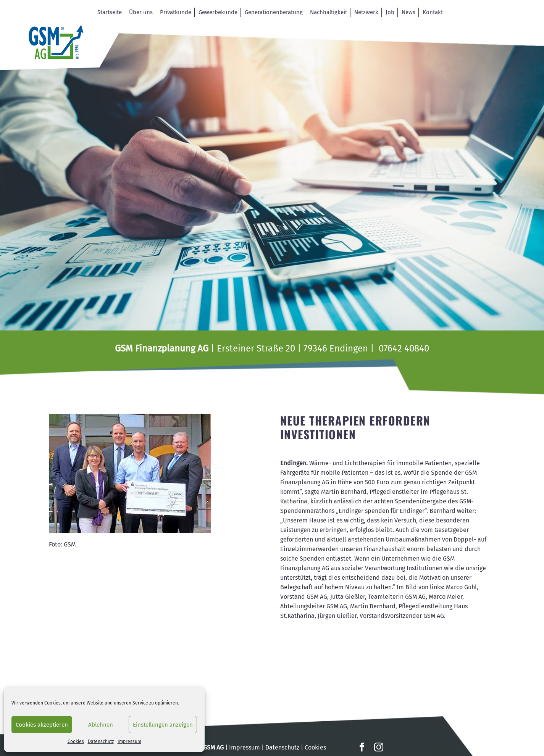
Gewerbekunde (218, 12)
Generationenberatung (274, 12)
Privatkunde (176, 12)
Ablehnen (101, 725)
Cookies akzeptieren (42, 725)
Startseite (110, 12)
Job (390, 12)
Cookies (76, 741)
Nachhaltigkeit (328, 12)
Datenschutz (101, 741)
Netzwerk (366, 12)
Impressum (129, 741)
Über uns (141, 12)
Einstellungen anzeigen (163, 725)
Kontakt (433, 12)
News (408, 12)
